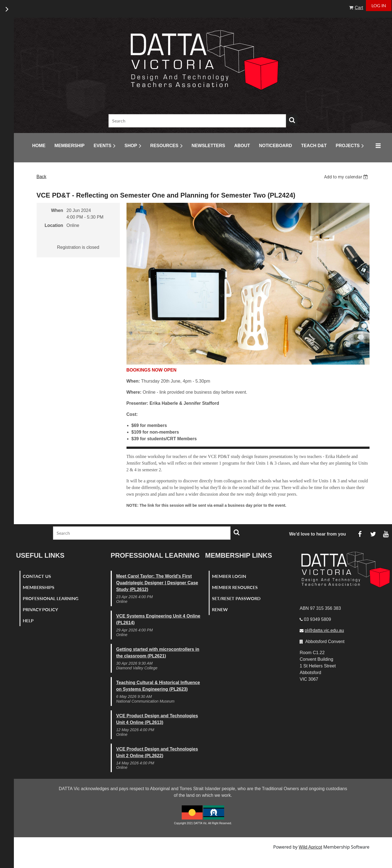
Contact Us (37, 576)
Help (28, 620)
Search (292, 120)
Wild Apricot (310, 847)
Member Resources (235, 587)
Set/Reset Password (236, 598)
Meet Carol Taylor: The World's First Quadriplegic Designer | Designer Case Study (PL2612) (157, 583)
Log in (379, 5)
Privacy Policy (40, 609)
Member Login (229, 576)
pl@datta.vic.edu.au (324, 630)
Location (54, 225)
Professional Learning (51, 598)
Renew (220, 609)
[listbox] (347, 177)
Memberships (39, 587)
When (57, 210)
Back (42, 177)
